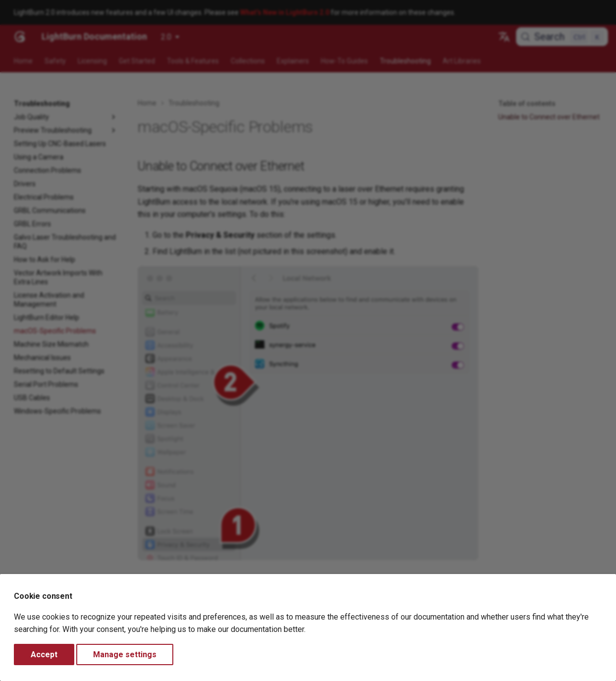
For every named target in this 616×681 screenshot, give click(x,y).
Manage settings (125, 655)
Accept (44, 655)
